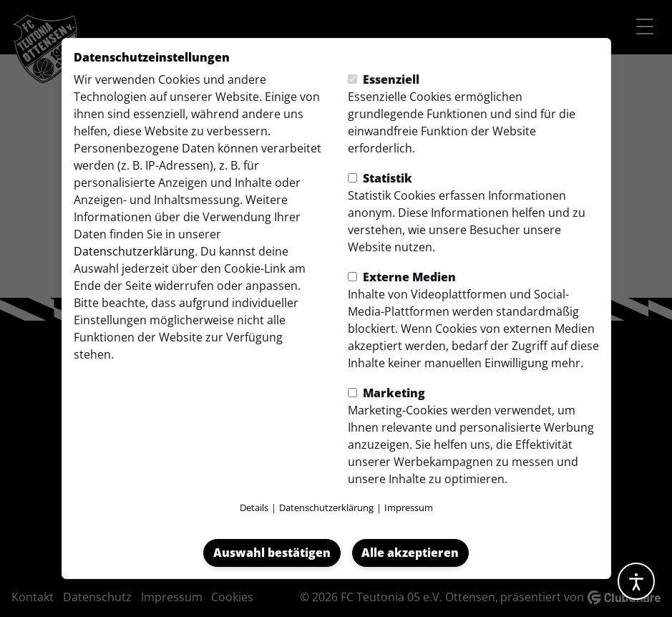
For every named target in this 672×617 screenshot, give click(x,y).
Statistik (380, 178)
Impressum (409, 507)
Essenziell (384, 79)
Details (254, 507)
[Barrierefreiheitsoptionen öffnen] (636, 581)
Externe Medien (402, 277)
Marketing (386, 393)
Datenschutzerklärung (134, 251)
